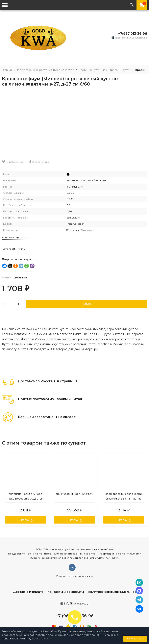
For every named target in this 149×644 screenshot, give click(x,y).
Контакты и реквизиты (66, 592)
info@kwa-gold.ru (76, 604)
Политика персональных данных (75, 576)
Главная (7, 70)
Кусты (126, 70)
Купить (87, 304)
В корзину (26, 520)
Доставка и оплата (28, 592)
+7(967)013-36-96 (133, 34)
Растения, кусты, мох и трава (98, 70)
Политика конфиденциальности (114, 592)
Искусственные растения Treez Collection (46, 70)
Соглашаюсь (135, 639)
